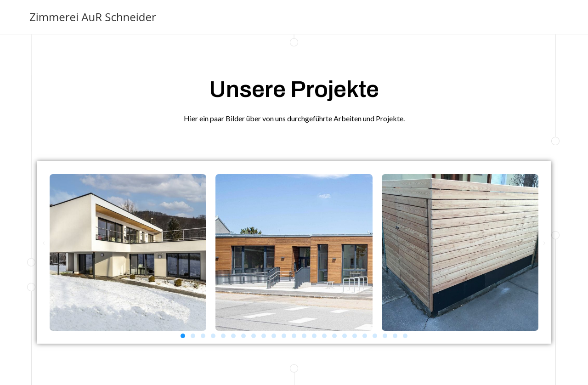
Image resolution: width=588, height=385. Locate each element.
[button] (183, 336)
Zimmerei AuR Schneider (93, 17)
